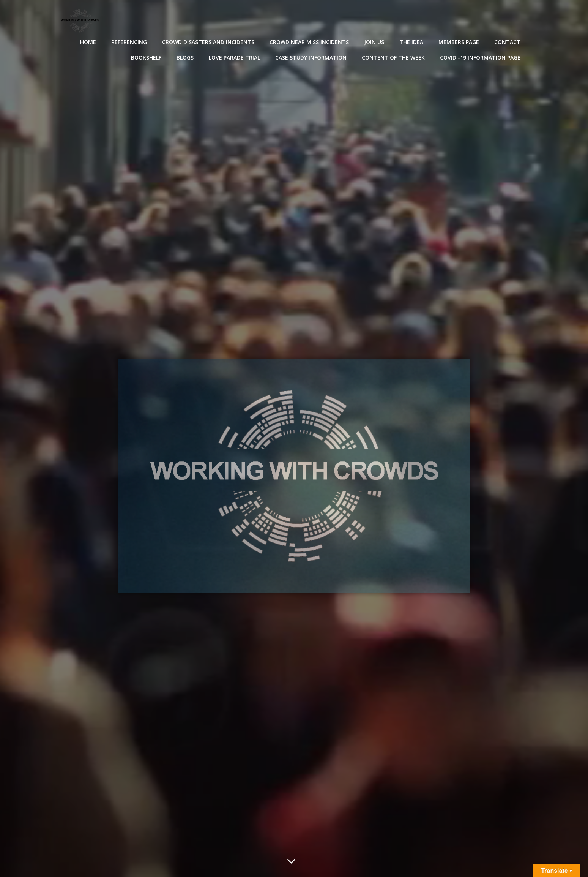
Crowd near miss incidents (309, 42)
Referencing (129, 42)
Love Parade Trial (234, 58)
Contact (507, 42)
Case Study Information (311, 58)
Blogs (185, 58)
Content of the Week (393, 58)
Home (88, 42)
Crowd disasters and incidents (208, 42)
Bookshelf (146, 58)
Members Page (459, 42)
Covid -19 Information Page (480, 58)
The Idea (411, 42)
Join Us (374, 42)
